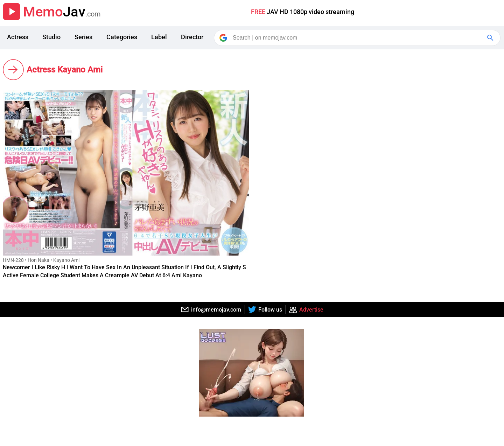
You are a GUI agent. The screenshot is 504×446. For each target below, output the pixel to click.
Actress (18, 37)
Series (83, 37)
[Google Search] (491, 38)
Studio (51, 37)
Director (192, 37)
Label (159, 37)
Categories (122, 37)
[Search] (358, 38)
